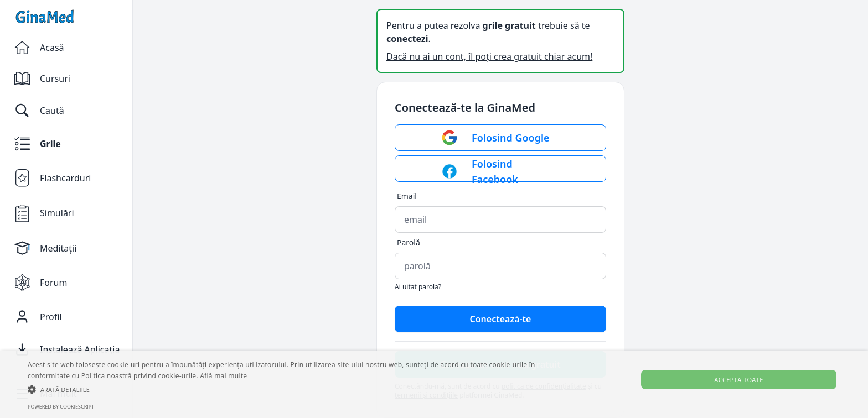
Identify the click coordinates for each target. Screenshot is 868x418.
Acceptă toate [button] (738, 380)
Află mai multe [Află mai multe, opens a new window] (223, 376)
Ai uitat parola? (418, 287)
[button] (292, 389)
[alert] (434, 385)
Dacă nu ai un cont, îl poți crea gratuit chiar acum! (489, 56)
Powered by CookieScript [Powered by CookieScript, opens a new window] (61, 407)
